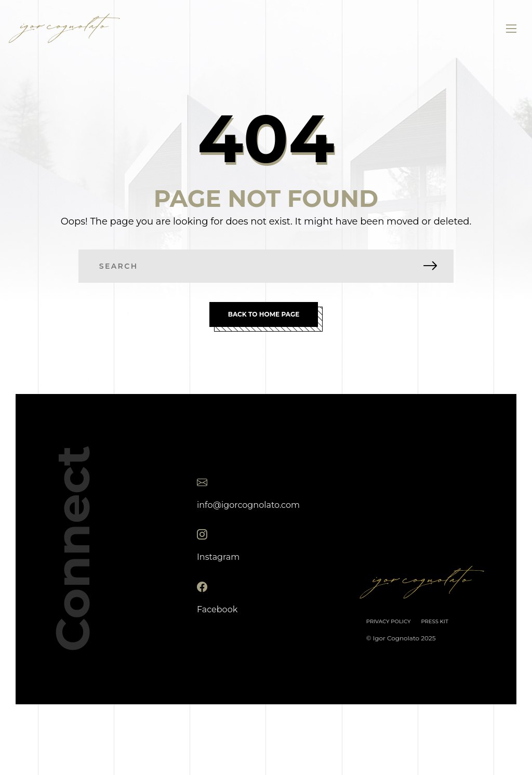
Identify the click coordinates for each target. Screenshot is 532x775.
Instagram (218, 557)
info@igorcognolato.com (248, 504)
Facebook (217, 609)
